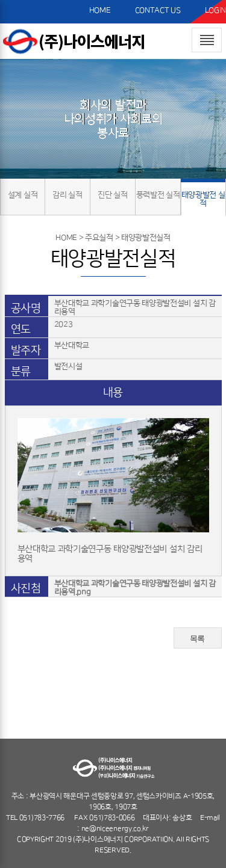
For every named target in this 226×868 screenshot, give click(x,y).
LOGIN (216, 10)
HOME (100, 10)
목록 (197, 639)
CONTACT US (158, 10)
